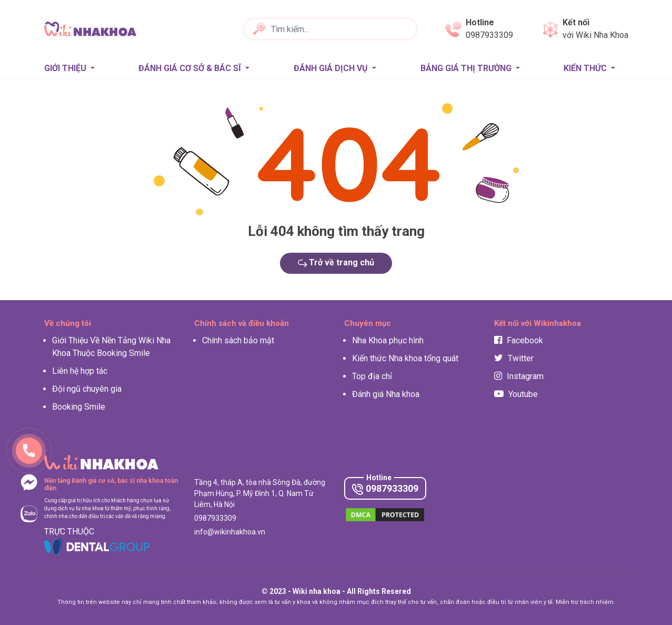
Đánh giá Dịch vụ (332, 68)
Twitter (514, 358)
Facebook (519, 340)
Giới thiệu (66, 68)
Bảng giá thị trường (467, 68)
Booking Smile (79, 407)
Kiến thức (586, 68)
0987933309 (385, 489)
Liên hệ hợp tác (80, 371)
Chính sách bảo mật (238, 340)
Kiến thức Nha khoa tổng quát (405, 358)
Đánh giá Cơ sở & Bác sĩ (191, 68)
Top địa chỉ (372, 376)
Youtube (516, 394)
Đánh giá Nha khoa (386, 394)
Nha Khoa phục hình (388, 340)
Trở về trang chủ (336, 262)
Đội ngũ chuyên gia (87, 389)
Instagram (519, 376)
